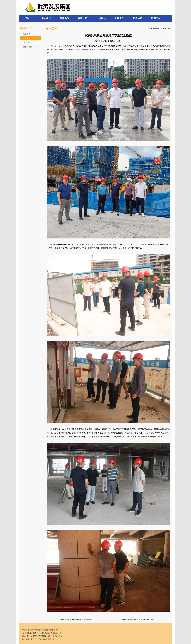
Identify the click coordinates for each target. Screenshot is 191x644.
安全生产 (158, 29)
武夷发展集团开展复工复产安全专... (80, 620)
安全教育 (26, 34)
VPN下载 (43, 636)
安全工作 (26, 38)
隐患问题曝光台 (28, 47)
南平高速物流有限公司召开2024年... (142, 620)
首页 (151, 29)
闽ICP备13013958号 (29, 633)
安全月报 (26, 43)
